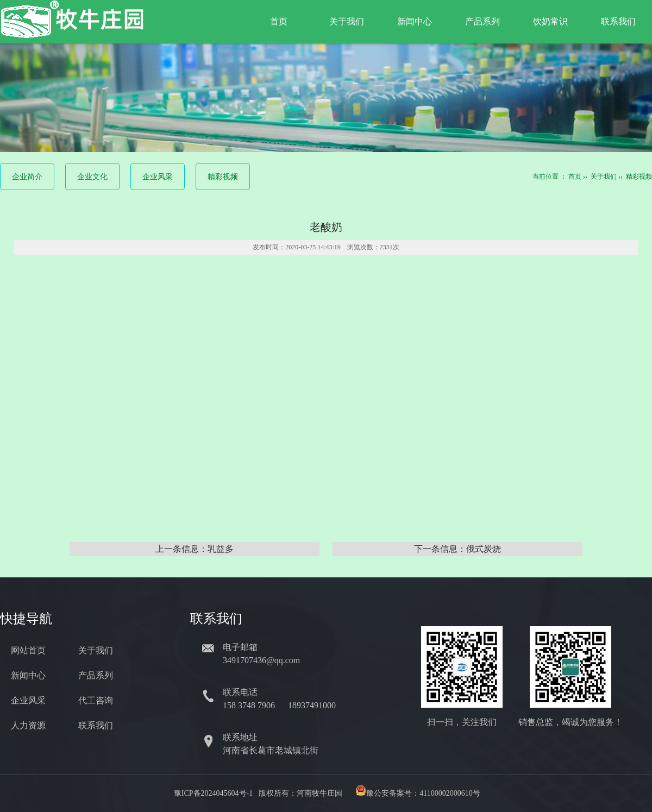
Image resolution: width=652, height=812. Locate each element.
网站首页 (28, 650)
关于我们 (347, 21)
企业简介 (27, 177)
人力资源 (28, 725)
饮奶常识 (550, 21)
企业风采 (158, 177)
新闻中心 (415, 21)
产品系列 (482, 21)
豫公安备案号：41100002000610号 (423, 793)
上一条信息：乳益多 (195, 549)
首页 (279, 21)
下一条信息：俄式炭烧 (457, 549)
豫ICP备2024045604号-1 (213, 793)
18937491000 (313, 705)
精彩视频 (223, 177)
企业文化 (92, 177)
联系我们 (618, 21)
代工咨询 (96, 700)
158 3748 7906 (250, 705)
